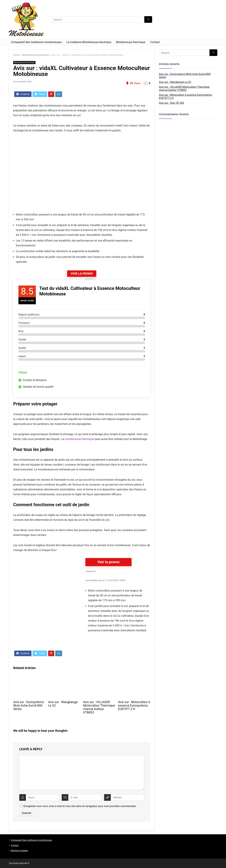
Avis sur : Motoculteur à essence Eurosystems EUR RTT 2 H (134, 706)
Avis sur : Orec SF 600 (171, 103)
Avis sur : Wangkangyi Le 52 (175, 82)
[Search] (148, 19)
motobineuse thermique (79, 439)
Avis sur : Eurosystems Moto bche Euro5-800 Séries (29, 706)
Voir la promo (109, 562)
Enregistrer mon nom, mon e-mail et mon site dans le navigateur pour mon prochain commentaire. (80, 806)
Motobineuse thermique (131, 42)
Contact (155, 42)
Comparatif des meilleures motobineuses (36, 42)
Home (17, 55)
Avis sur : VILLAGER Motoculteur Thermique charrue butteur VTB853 (99, 707)
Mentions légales (20, 851)
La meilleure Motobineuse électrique (89, 42)
